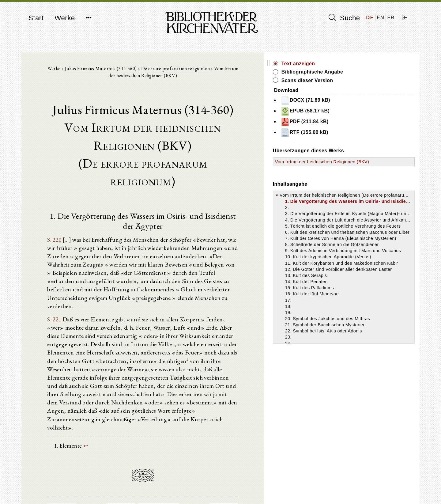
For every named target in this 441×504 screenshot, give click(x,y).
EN (381, 18)
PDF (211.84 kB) (361, 122)
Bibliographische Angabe (368, 72)
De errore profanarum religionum (187, 71)
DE (370, 18)
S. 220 (58, 214)
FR (391, 18)
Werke (65, 18)
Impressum (337, 484)
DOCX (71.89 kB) (361, 100)
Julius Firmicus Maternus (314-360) (113, 71)
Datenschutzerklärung (347, 490)
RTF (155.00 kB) (360, 133)
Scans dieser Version (363, 80)
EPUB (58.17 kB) (361, 111)
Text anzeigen (354, 64)
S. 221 (58, 279)
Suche (344, 18)
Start (36, 18)
